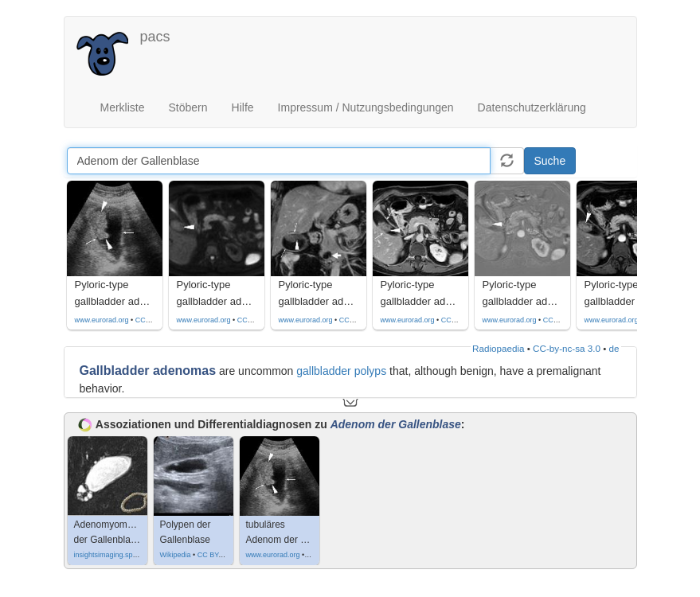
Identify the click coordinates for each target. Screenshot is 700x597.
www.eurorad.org (102, 320)
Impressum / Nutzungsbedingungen (366, 107)
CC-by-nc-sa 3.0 (567, 348)
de (614, 348)
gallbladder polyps (341, 371)
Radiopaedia (498, 348)
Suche (550, 161)
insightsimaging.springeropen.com (129, 555)
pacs (155, 37)
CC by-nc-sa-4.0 (162, 320)
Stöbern (188, 107)
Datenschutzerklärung (532, 107)
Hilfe (243, 107)
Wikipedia (176, 555)
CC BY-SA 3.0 (220, 555)
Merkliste (123, 107)
